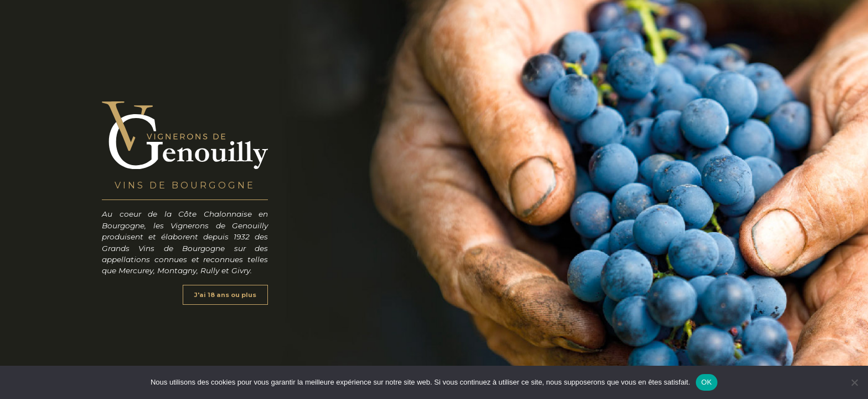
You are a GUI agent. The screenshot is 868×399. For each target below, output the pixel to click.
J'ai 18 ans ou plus (225, 295)
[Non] (854, 382)
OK (707, 382)
